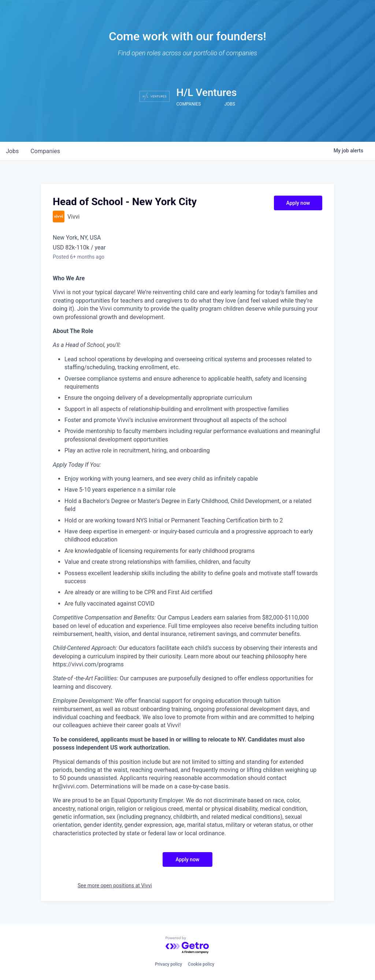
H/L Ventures (207, 93)
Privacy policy (168, 964)
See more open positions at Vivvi (115, 885)
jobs (12, 151)
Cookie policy (201, 964)
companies (45, 151)
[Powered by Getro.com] (187, 945)
